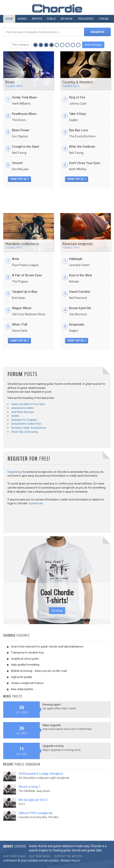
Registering (15, 472)
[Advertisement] (57, 199)
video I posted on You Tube (28, 404)
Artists (37, 19)
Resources (86, 19)
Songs (22, 19)
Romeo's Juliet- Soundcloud (29, 428)
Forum (104, 19)
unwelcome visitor (23, 408)
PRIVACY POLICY (70, 861)
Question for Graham (24, 420)
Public (51, 19)
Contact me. (36, 503)
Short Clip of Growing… (26, 432)
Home (9, 19)
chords (53, 861)
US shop (57, 611)
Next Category (93, 45)
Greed (15, 416)
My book (67, 19)
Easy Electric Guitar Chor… (27, 424)
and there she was (23, 412)
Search (97, 32)
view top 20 (19, 179)
